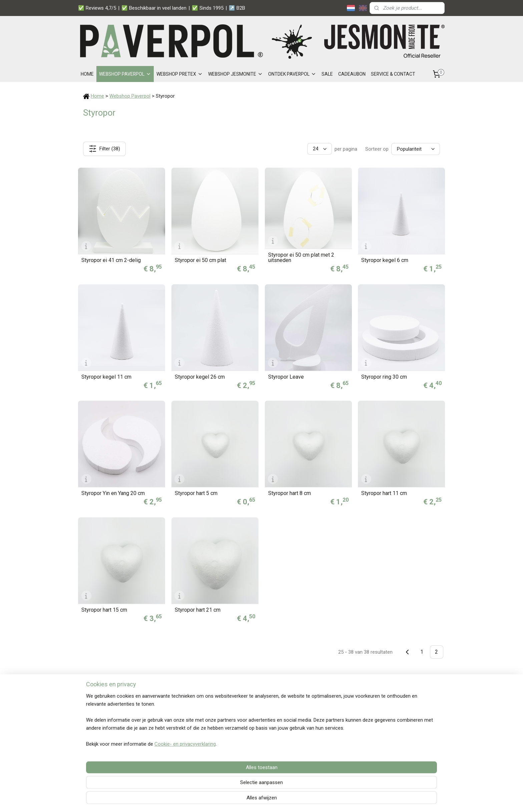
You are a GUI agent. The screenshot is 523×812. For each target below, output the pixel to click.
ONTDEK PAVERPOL (292, 74)
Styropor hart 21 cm (198, 610)
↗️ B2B (237, 8)
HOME (87, 74)
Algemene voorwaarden (327, 741)
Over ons (164, 749)
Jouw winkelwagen (256, 712)
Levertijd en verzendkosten (183, 719)
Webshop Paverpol (130, 96)
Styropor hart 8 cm (289, 493)
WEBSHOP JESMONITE (235, 74)
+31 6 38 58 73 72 (107, 727)
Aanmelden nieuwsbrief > (408, 736)
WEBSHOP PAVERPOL (125, 74)
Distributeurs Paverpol (178, 734)
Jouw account (250, 704)
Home (97, 96)
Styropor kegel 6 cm (385, 260)
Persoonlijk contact (402, 719)
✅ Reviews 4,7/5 (97, 8)
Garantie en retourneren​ (180, 727)
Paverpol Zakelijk (319, 712)
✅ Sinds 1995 (208, 8)
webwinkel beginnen (282, 800)
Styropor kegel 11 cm (106, 377)
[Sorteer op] (416, 149)
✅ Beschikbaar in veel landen (154, 8)
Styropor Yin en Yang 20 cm (113, 493)
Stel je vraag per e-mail (112, 712)
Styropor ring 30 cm (384, 377)
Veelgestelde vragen (176, 704)
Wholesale (312, 704)
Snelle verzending (401, 712)
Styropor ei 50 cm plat (200, 260)
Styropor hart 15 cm (104, 610)
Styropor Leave (286, 377)
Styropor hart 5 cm (196, 493)
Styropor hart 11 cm (384, 493)
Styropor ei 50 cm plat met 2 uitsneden (301, 258)
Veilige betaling (398, 704)
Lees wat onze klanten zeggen (260, 765)
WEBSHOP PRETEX (180, 74)
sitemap (245, 800)
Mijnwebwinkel (338, 800)
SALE (327, 74)
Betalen (162, 712)
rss (258, 800)
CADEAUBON (352, 74)
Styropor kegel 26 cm (200, 377)
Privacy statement (321, 734)
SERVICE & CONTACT (393, 74)
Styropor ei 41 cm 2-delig (111, 260)
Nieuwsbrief (167, 741)
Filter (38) (104, 149)
